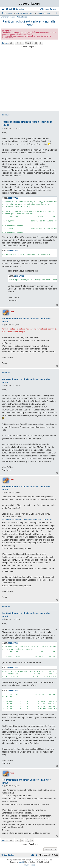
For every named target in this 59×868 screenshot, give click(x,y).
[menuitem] (9, 9)
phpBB (21, 862)
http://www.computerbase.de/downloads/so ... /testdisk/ (27, 520)
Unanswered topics (8, 17)
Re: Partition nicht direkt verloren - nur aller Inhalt (26, 320)
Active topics (22, 17)
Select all (13, 198)
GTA (32, 860)
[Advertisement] (29, 80)
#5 (3, 619)
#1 (3, 128)
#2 (3, 325)
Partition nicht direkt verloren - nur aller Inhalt (29, 23)
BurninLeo (6, 115)
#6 (3, 786)
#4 (3, 493)
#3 (3, 385)
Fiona (12, 312)
